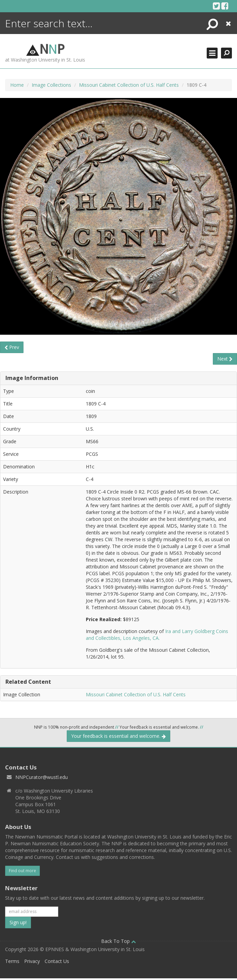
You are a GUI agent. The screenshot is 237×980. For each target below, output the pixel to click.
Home (17, 85)
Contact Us (57, 961)
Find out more (22, 871)
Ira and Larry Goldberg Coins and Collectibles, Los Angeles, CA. (157, 635)
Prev (12, 347)
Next (225, 359)
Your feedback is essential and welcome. (118, 736)
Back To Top (118, 941)
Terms (12, 961)
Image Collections (51, 85)
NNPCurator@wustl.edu (42, 777)
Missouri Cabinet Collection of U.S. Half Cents (129, 85)
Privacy (32, 961)
